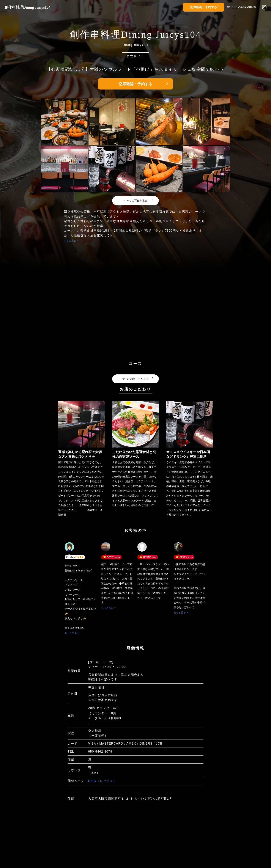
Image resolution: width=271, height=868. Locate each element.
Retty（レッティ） (102, 781)
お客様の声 (135, 530)
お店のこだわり (135, 389)
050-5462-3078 (244, 7)
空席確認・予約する (204, 7)
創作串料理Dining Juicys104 (27, 7)
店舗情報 (135, 648)
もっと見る (70, 241)
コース (135, 364)
